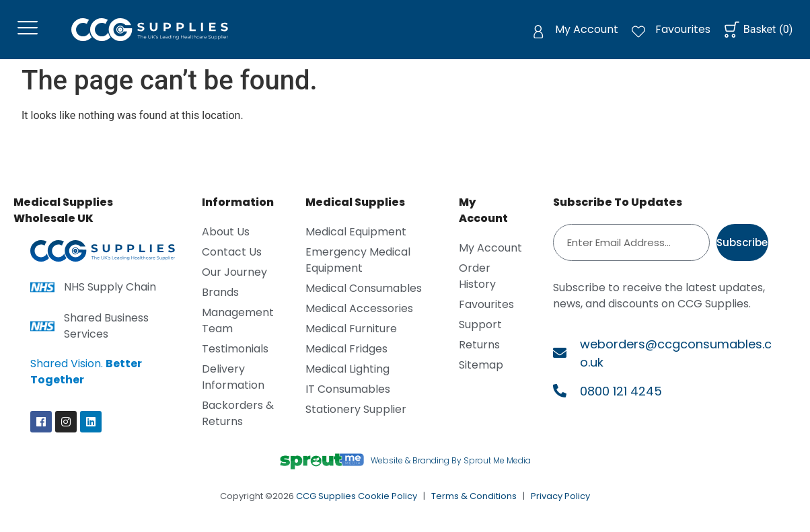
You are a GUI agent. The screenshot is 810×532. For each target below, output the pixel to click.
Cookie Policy (388, 502)
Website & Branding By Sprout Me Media (451, 466)
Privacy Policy (560, 502)
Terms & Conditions (474, 502)
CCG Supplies (326, 502)
